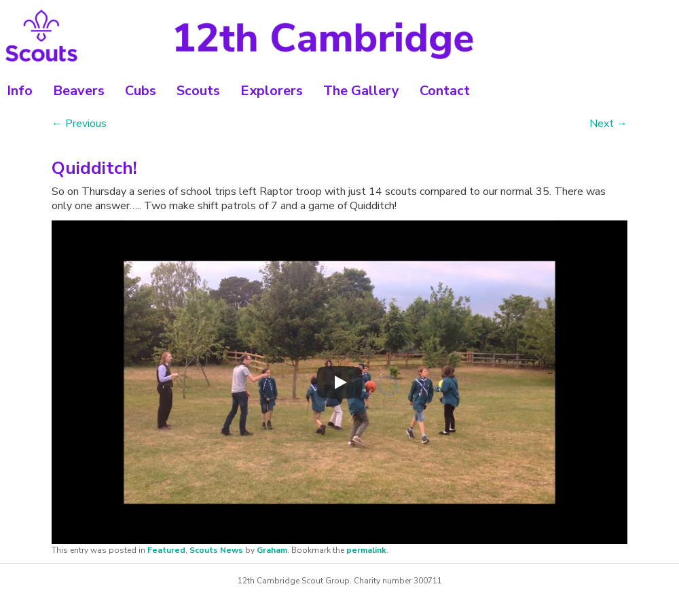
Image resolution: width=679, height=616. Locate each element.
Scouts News (216, 550)
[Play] (339, 382)
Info (20, 91)
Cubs (141, 91)
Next (608, 124)
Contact (445, 91)
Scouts (198, 91)
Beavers (79, 91)
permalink (366, 550)
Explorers (272, 91)
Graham (272, 550)
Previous (79, 124)
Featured (166, 550)
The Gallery (361, 91)
